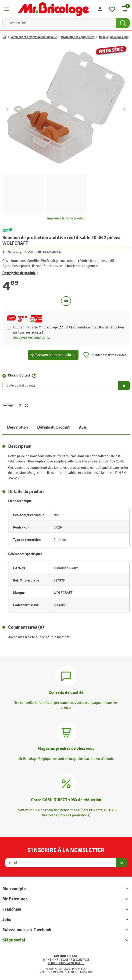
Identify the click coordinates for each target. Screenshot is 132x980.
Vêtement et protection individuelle (34, 37)
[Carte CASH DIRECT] (66, 783)
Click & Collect (19, 375)
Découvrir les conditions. (31, 338)
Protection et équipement (78, 37)
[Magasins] (66, 732)
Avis (83, 427)
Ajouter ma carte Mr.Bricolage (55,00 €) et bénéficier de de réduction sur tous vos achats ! (68, 330)
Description (17, 427)
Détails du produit (53, 427)
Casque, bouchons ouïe (114, 37)
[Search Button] (123, 23)
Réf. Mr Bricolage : (13, 252)
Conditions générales (66, 963)
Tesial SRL (85, 972)
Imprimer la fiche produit (66, 218)
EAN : (39, 252)
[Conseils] (66, 676)
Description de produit (20, 273)
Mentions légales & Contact (66, 960)
